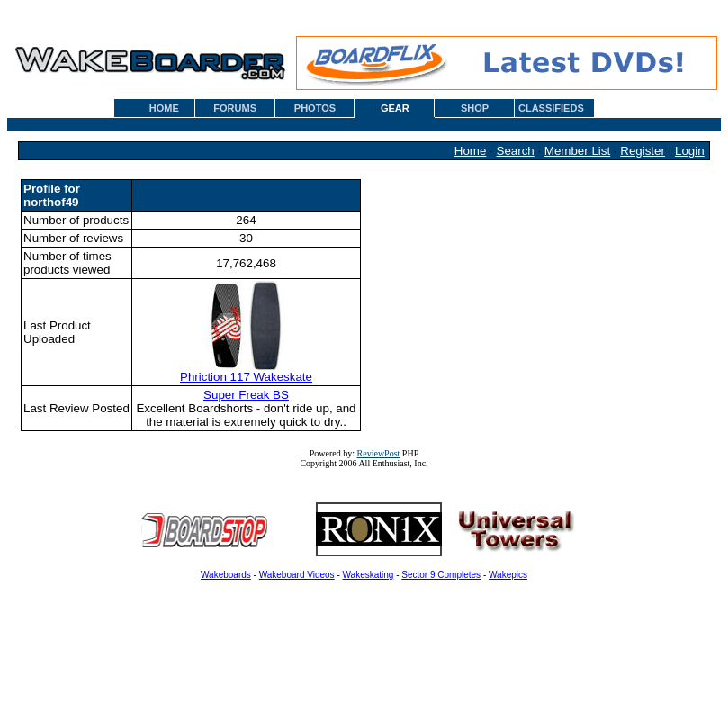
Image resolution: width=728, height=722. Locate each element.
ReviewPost (379, 453)
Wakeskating (368, 575)
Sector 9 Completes (441, 575)
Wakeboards (226, 575)
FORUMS (235, 108)
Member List (577, 151)
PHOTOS (315, 108)
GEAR (395, 108)
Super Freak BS (246, 395)
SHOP (475, 108)
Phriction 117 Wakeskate (246, 371)
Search (516, 151)
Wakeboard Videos (297, 575)
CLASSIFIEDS (551, 108)
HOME (164, 108)
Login (690, 151)
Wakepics (508, 575)
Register (643, 151)
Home (471, 151)
